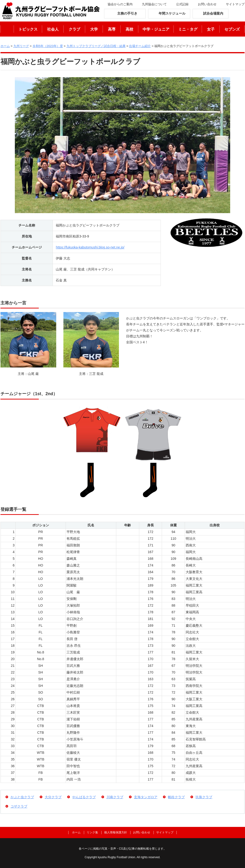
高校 (129, 29)
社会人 (53, 29)
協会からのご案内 (120, 4)
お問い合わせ (207, 4)
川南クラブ (115, 797)
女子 (211, 29)
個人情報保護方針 (116, 832)
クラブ (74, 29)
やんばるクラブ (84, 797)
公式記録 (182, 4)
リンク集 (92, 832)
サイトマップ (235, 4)
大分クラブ (53, 797)
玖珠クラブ (204, 797)
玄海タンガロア (146, 797)
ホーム (7, 29)
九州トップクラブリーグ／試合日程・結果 (96, 46)
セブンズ (232, 29)
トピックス (28, 29)
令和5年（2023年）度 (48, 46)
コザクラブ (19, 806)
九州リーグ (21, 46)
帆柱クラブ (176, 797)
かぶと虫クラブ (22, 797)
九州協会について (154, 4)
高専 (112, 29)
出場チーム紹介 (140, 46)
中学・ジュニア (156, 29)
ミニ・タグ (188, 29)
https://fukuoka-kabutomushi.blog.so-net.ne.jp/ (90, 247)
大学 (94, 29)
